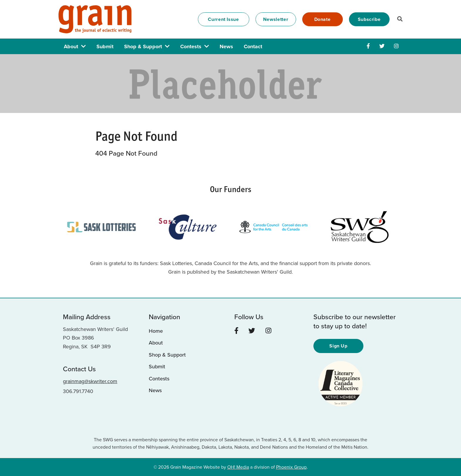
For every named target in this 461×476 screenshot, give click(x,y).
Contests (191, 46)
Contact (253, 46)
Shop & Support (143, 46)
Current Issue (223, 19)
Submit (105, 46)
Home (156, 331)
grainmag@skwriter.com (90, 381)
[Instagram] (396, 46)
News (226, 46)
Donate (323, 19)
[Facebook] (368, 46)
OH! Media (238, 467)
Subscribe (369, 19)
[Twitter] (382, 46)
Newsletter (276, 19)
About (71, 46)
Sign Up (338, 346)
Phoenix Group (291, 467)
